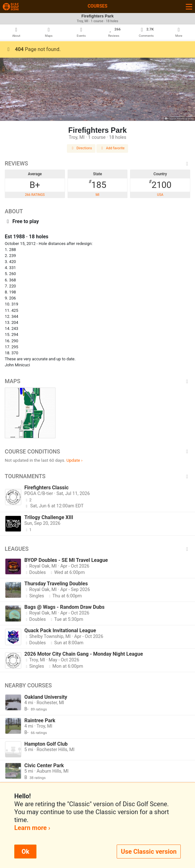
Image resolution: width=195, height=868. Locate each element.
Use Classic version (149, 852)
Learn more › (32, 828)
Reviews (97, 164)
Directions (81, 148)
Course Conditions (97, 452)
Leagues (97, 549)
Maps (97, 381)
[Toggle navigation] (189, 6)
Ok (25, 852)
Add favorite (112, 148)
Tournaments (97, 476)
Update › (74, 460)
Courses (97, 6)
